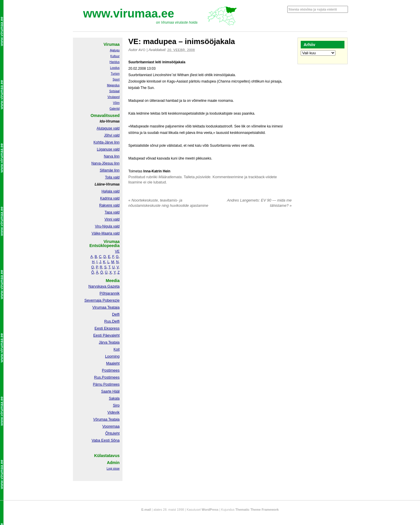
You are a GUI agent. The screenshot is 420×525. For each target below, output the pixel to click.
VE (117, 251)
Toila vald (112, 177)
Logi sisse (113, 469)
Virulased (113, 97)
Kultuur (115, 56)
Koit (117, 349)
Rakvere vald (109, 205)
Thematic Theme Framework (257, 510)
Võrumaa (100, 419)
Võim (116, 103)
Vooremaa (111, 426)
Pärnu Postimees (106, 384)
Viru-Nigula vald (107, 226)
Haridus (115, 62)
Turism (115, 74)
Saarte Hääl (110, 391)
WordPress (210, 510)
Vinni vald (112, 219)
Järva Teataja (109, 342)
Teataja (113, 419)
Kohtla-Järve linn (107, 142)
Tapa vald (112, 212)
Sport (116, 79)
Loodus (115, 68)
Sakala (114, 398)
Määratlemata (170, 177)
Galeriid (115, 109)
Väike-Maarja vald (106, 233)
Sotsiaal (114, 91)
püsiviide (203, 177)
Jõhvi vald (112, 135)
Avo (142, 50)
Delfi (116, 314)
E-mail (146, 510)
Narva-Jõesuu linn (105, 163)
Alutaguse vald (108, 128)
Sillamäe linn (110, 170)
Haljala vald (111, 191)
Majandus (113, 85)
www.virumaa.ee (129, 13)
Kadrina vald (110, 198)
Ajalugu (115, 50)
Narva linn (112, 156)
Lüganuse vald (108, 149)
